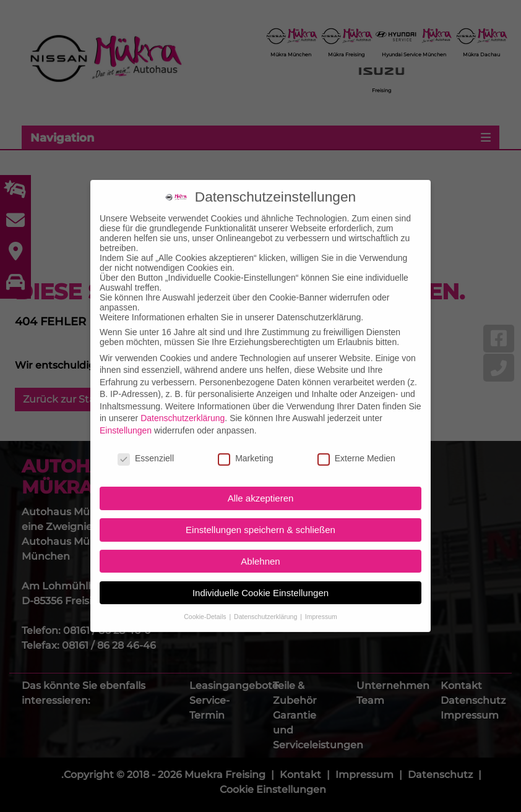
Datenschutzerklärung (183, 408)
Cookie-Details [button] (206, 605)
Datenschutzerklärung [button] (266, 605)
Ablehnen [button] (260, 550)
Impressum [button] (321, 605)
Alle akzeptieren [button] (261, 488)
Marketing (245, 447)
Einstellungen (126, 419)
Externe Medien (356, 447)
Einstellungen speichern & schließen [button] (260, 519)
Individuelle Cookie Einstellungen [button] (260, 582)
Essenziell (146, 447)
